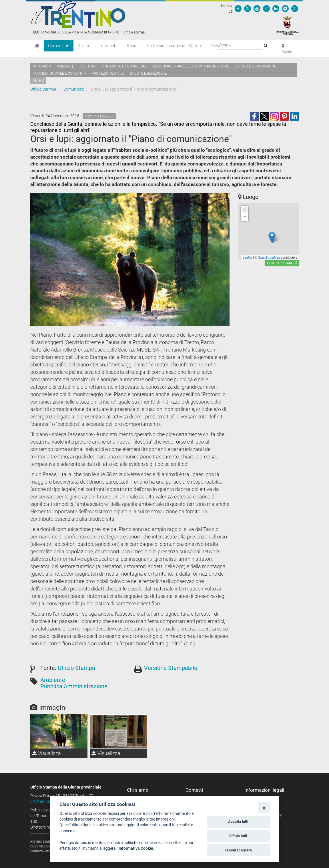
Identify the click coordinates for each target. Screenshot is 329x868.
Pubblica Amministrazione (74, 686)
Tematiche (109, 46)
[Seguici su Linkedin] (276, 8)
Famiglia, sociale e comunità (59, 73)
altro (38, 80)
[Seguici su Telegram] (285, 8)
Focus (133, 46)
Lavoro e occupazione (255, 66)
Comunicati (59, 46)
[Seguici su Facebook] (238, 8)
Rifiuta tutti (238, 836)
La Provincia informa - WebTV (175, 46)
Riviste (84, 46)
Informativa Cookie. (136, 848)
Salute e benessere (148, 73)
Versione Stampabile (171, 668)
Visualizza (46, 753)
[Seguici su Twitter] (248, 8)
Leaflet (247, 258)
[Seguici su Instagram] (266, 8)
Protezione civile (108, 73)
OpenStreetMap (269, 258)
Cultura (87, 66)
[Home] (37, 46)
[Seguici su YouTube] (257, 8)
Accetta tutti (238, 822)
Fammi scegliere (238, 850)
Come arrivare (282, 263)
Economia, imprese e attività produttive (191, 66)
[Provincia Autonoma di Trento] (288, 25)
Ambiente (65, 66)
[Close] (264, 808)
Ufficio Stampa (43, 89)
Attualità (42, 66)
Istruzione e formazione (124, 66)
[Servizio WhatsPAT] (295, 8)
